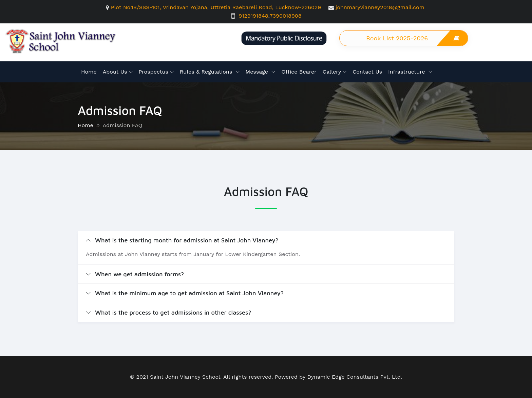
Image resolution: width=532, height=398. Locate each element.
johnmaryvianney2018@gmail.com (380, 7)
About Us (115, 72)
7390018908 (286, 16)
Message (258, 72)
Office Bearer (299, 72)
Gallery (332, 72)
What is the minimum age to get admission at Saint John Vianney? (185, 293)
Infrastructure (407, 72)
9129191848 (253, 16)
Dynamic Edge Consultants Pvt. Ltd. (355, 377)
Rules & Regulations (207, 72)
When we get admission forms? (135, 274)
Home (89, 72)
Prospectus (154, 72)
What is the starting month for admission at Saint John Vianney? (182, 240)
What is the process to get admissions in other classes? (168, 312)
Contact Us (367, 72)
